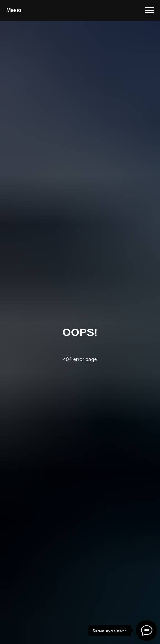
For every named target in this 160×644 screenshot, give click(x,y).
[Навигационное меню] (149, 10)
